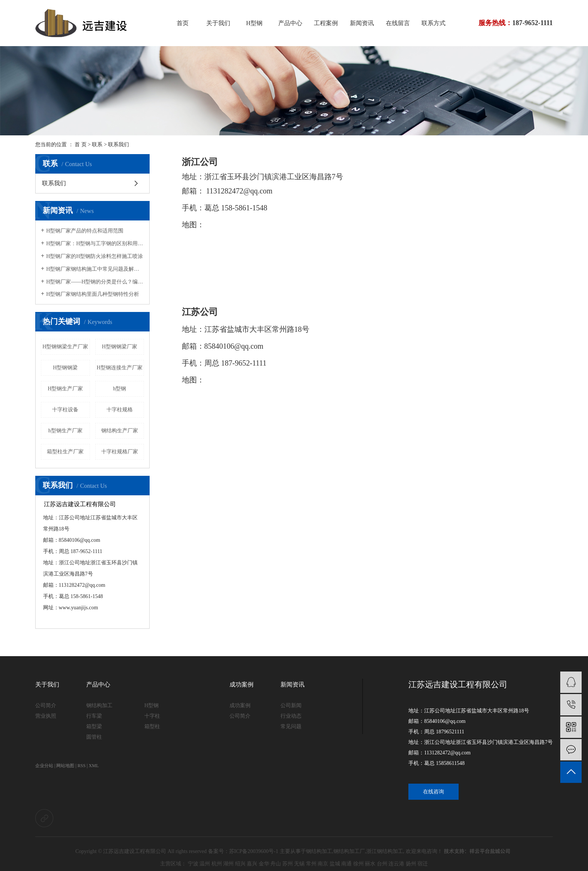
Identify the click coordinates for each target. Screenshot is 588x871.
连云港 (396, 864)
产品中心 (290, 23)
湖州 (228, 864)
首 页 (81, 145)
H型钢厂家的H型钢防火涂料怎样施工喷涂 (94, 256)
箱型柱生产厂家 (65, 452)
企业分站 (44, 766)
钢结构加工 (99, 705)
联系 (97, 145)
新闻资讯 (362, 23)
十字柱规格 (120, 410)
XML (94, 766)
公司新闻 (291, 705)
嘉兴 (252, 864)
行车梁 (94, 716)
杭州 (217, 864)
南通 (346, 864)
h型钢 (119, 389)
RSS (82, 766)
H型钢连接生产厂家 (120, 368)
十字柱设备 (65, 410)
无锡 (299, 864)
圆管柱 (94, 737)
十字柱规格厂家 (120, 452)
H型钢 (254, 23)
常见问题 (291, 726)
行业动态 (291, 716)
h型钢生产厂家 (65, 431)
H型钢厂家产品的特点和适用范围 (85, 231)
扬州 (411, 864)
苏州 (288, 864)
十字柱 (152, 716)
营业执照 (46, 716)
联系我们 (54, 183)
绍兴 (240, 864)
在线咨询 (433, 792)
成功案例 (241, 684)
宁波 (193, 864)
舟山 (276, 864)
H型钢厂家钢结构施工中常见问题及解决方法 (95, 269)
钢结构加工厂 (349, 851)
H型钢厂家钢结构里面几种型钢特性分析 (93, 294)
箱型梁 (94, 726)
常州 (311, 864)
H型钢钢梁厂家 (120, 347)
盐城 (335, 864)
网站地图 (65, 766)
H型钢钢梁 (65, 368)
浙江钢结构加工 (385, 851)
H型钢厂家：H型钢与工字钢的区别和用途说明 (95, 244)
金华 (264, 864)
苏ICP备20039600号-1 (254, 851)
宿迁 (423, 864)
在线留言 (398, 23)
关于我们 (218, 23)
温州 (205, 864)
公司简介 (46, 705)
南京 (323, 864)
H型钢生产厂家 (65, 389)
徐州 (358, 864)
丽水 (370, 864)
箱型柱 (152, 726)
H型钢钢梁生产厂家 (65, 347)
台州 (382, 864)
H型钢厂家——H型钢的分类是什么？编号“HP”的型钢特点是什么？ (95, 282)
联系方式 (433, 23)
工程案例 (326, 23)
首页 (183, 23)
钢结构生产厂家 (120, 431)
